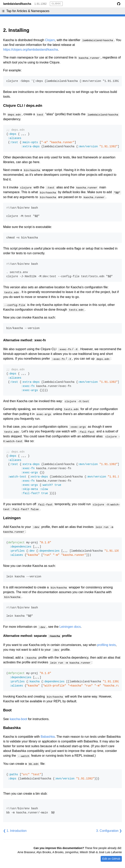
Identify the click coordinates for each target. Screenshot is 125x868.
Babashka (12, 728)
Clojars (50, 40)
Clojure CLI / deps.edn (23, 105)
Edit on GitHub (111, 859)
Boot (7, 710)
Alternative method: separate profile (37, 636)
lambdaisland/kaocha (17, 4)
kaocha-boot (18, 719)
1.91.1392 (41, 4)
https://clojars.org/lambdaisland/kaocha (31, 50)
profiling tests (106, 645)
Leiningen (12, 518)
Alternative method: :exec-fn (25, 340)
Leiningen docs (70, 627)
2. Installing (16, 30)
